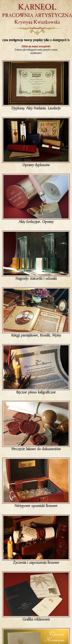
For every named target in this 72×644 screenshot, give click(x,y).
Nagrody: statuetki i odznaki (36, 256)
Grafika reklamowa (36, 597)
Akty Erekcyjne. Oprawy (36, 199)
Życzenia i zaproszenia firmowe (36, 540)
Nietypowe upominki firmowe (36, 483)
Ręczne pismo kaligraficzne (36, 369)
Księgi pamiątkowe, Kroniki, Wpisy (36, 313)
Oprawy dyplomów (36, 142)
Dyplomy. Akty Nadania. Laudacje (36, 86)
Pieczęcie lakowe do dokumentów (36, 426)
